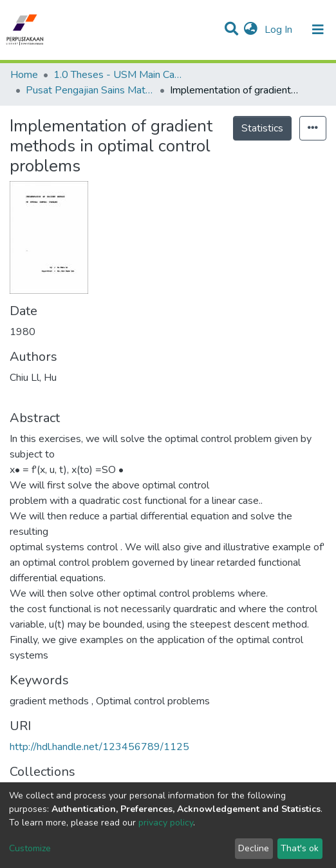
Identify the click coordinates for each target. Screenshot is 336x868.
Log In (280, 30)
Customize (30, 848)
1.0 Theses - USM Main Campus (118, 75)
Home (24, 75)
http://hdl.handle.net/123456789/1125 (99, 747)
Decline (254, 848)
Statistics (262, 128)
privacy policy (166, 823)
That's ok (300, 848)
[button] (251, 30)
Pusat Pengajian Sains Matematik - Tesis (90, 90)
